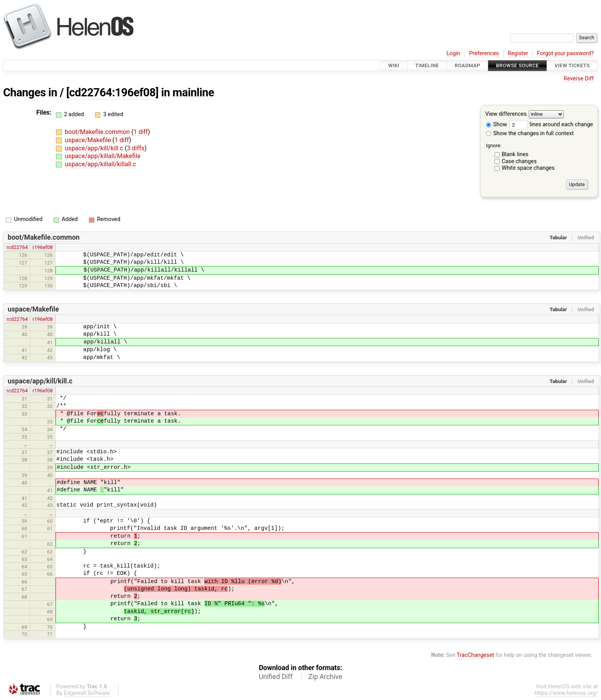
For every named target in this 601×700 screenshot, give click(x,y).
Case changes (519, 161)
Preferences (484, 53)
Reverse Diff (579, 79)
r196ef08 (43, 247)
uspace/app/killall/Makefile (103, 156)
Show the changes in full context (530, 133)
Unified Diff (276, 677)
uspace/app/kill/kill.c (95, 148)
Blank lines (515, 154)
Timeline (427, 65)
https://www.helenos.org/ (566, 693)
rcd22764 (17, 247)
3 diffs (136, 148)
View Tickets (572, 65)
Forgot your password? (565, 53)
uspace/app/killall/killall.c (100, 164)
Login (453, 53)
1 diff (140, 132)
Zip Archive (325, 677)
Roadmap (467, 65)
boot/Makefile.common (98, 132)
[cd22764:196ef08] (113, 92)
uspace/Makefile (89, 140)
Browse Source (517, 65)
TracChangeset (475, 655)
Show (496, 125)
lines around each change (551, 125)
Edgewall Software (87, 693)
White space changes (528, 168)
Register (518, 53)
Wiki (394, 65)
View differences (506, 114)
